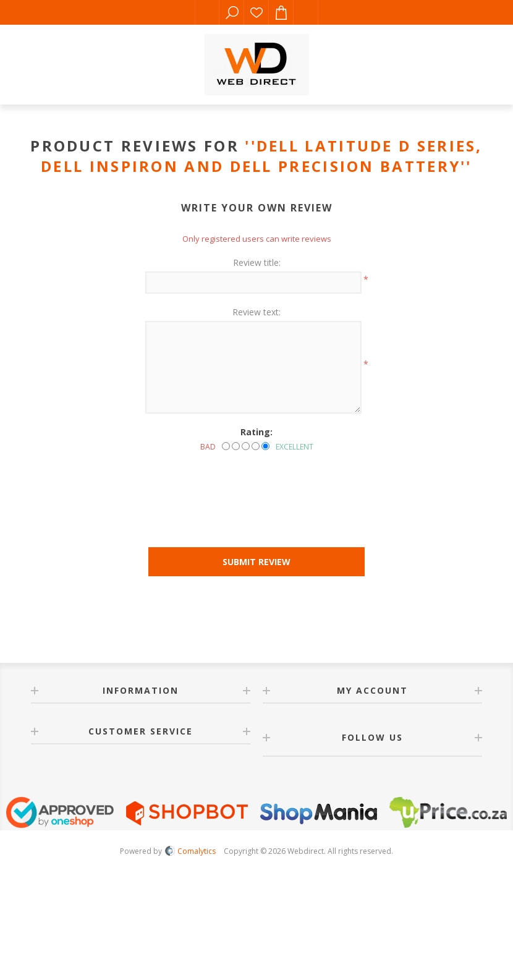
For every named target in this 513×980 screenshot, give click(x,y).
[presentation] (256, 486)
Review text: (256, 312)
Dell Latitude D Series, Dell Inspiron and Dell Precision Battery (262, 156)
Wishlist (256, 12)
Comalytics (190, 851)
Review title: (257, 262)
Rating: (256, 432)
